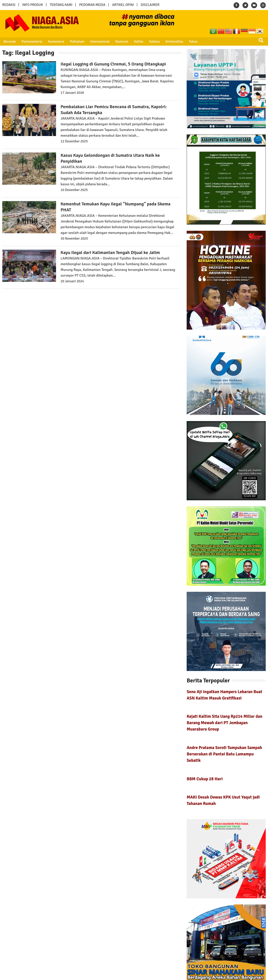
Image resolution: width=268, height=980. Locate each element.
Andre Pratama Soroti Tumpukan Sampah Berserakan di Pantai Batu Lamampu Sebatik (224, 754)
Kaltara (154, 42)
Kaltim (139, 42)
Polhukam (77, 42)
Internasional (100, 42)
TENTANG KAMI (61, 5)
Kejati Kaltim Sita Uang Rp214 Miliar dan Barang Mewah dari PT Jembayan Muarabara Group (224, 723)
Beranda (10, 42)
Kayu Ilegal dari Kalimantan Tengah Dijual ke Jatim (110, 253)
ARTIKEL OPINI (123, 5)
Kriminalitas (174, 42)
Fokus (193, 42)
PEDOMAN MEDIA (92, 5)
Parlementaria (32, 42)
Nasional (122, 42)
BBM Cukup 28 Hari (205, 779)
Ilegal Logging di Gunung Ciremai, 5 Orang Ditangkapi (113, 64)
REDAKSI (9, 5)
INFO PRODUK (33, 5)
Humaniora (56, 42)
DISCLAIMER (150, 5)
